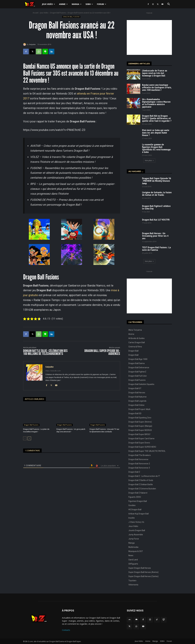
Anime (63, 4)
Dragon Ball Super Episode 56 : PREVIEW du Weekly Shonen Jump (157, 181)
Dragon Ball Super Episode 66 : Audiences (102, 352)
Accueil (36, 13)
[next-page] (29, 438)
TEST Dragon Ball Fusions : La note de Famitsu (156, 249)
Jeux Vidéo (48, 4)
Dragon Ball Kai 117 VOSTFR (156, 220)
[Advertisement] (149, 37)
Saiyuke (32, 44)
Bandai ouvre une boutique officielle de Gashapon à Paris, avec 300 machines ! (157, 87)
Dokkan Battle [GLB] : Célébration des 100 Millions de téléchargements (45, 352)
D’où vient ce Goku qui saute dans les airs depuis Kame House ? (156, 133)
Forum (102, 4)
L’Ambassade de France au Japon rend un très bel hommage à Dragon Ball (155, 73)
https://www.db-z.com (53, 371)
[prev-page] (25, 438)
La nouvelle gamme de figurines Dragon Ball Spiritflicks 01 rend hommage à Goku (156, 148)
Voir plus (149, 160)
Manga (77, 4)
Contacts (66, 630)
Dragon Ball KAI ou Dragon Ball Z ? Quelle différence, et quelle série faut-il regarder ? (157, 118)
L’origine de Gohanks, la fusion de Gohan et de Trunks (157, 194)
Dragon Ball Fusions (58, 13)
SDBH (89, 4)
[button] (169, 4)
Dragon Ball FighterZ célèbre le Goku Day (156, 207)
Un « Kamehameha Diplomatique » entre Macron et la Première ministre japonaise (156, 103)
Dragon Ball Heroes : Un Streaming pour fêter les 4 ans (155, 236)
